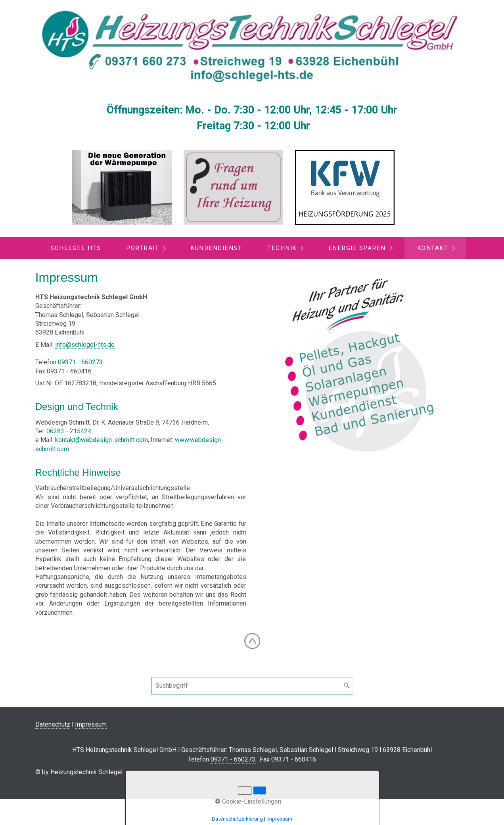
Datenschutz (53, 724)
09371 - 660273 (80, 362)
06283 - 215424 (69, 431)
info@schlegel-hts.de (85, 345)
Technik (282, 248)
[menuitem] (75, 248)
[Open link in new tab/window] (122, 187)
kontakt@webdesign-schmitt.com (102, 440)
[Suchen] (347, 686)
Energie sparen (357, 248)
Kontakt (433, 248)
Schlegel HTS (76, 248)
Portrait (143, 248)
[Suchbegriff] (252, 686)
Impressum (91, 724)
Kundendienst (216, 248)
